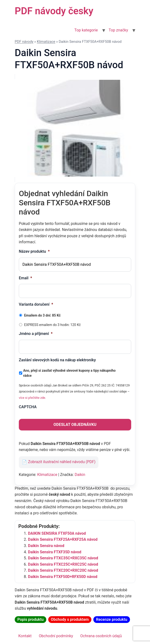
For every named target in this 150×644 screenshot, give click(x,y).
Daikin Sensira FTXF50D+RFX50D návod (63, 577)
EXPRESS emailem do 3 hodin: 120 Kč (52, 325)
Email (25, 278)
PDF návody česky (54, 11)
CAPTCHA (28, 407)
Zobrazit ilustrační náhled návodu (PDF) (62, 462)
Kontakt (25, 636)
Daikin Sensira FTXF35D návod (55, 552)
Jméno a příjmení (36, 334)
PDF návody (24, 42)
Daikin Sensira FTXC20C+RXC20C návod (63, 570)
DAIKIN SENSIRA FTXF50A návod (57, 533)
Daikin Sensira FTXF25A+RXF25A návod (63, 539)
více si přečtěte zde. (32, 398)
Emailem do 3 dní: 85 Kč (42, 315)
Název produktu (34, 251)
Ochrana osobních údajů (101, 636)
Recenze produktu (112, 619)
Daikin (80, 475)
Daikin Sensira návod (46, 546)
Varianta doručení (36, 304)
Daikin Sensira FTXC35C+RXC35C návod (63, 558)
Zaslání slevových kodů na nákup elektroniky (57, 360)
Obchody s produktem (70, 619)
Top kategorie (86, 30)
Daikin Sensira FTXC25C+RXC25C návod (63, 564)
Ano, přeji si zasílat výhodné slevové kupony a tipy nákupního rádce (69, 373)
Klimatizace (46, 42)
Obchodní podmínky (56, 636)
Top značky (118, 30)
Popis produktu (31, 619)
